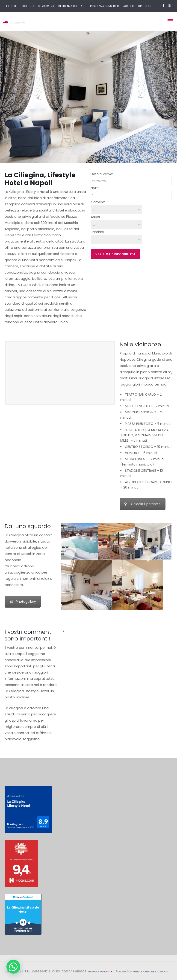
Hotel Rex (28, 6)
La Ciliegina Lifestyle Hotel (23, 909)
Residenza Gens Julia (105, 6)
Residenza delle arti (72, 6)
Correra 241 (46, 6)
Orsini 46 (145, 6)
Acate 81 (129, 6)
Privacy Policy (99, 971)
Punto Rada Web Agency (150, 971)
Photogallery (23, 602)
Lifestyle (12, 6)
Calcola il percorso (143, 504)
